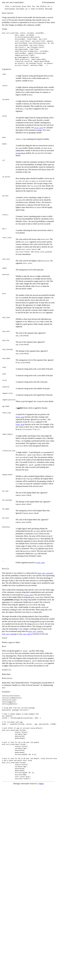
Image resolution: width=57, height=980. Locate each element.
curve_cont (39, 128)
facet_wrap (20, 417)
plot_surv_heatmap (9, 634)
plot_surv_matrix (26, 634)
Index (41, 784)
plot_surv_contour (45, 573)
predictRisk (20, 153)
